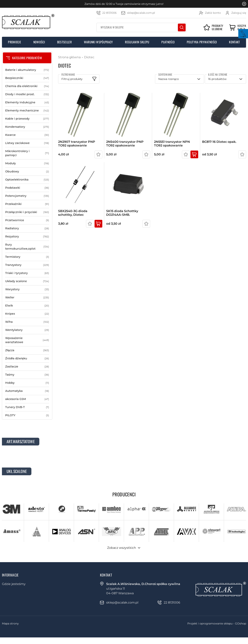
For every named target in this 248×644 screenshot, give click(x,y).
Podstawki (27, 188)
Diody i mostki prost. (27, 94)
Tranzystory (27, 265)
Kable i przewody (27, 119)
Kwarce (27, 135)
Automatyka (27, 391)
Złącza (27, 350)
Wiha (27, 322)
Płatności (168, 42)
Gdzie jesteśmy (14, 584)
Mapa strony (10, 623)
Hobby (27, 383)
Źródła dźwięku (27, 358)
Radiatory (27, 228)
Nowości (39, 42)
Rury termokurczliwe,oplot (27, 247)
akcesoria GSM (27, 399)
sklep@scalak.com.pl (141, 13)
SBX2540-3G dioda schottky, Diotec (73, 213)
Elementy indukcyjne (27, 102)
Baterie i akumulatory (27, 70)
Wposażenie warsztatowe (27, 340)
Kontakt (234, 42)
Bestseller (64, 42)
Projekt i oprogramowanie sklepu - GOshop (217, 623)
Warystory (27, 289)
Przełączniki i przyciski (27, 212)
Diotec (89, 57)
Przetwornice (27, 220)
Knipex (27, 314)
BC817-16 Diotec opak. (219, 142)
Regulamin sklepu (137, 42)
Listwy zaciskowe (27, 143)
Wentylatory (27, 330)
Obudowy (27, 172)
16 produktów (217, 79)
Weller (27, 298)
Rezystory (27, 237)
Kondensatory (27, 127)
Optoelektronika (27, 180)
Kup (194, 154)
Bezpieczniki (27, 78)
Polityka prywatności (202, 42)
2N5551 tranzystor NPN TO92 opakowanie (172, 144)
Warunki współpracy (98, 42)
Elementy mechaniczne (27, 111)
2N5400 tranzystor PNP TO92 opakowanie (125, 144)
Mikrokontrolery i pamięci (27, 153)
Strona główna (69, 57)
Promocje (15, 42)
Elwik (27, 306)
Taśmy (27, 375)
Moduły (27, 163)
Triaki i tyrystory (27, 273)
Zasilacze (27, 367)
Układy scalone (27, 281)
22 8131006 (109, 13)
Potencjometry (27, 196)
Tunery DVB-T (27, 407)
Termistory (27, 257)
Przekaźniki (27, 204)
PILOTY (27, 415)
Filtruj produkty (72, 79)
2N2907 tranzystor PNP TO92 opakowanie (77, 144)
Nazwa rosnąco (169, 79)
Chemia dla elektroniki (27, 86)
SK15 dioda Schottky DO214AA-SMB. (122, 213)
